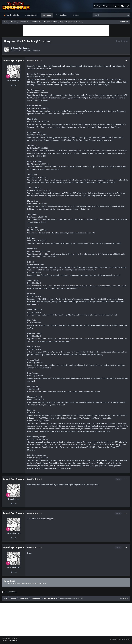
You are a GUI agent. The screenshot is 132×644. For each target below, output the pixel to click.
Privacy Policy (14, 641)
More (77, 15)
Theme (5, 641)
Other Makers (32, 15)
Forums (48, 15)
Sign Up (116, 6)
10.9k (14, 85)
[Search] (104, 15)
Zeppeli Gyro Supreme (21, 48)
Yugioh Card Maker (13, 15)
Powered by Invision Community (120, 640)
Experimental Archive (32, 51)
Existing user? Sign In (103, 6)
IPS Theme (5, 638)
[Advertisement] (66, 31)
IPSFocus (14, 638)
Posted (35, 61)
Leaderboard (63, 15)
